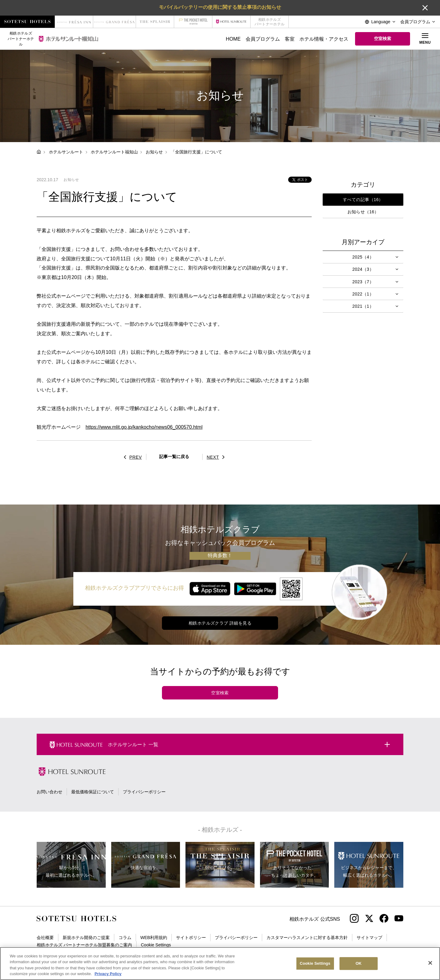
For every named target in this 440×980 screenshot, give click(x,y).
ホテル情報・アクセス (324, 39)
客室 (290, 39)
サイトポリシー (191, 938)
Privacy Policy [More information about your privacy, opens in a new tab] (108, 974)
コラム (125, 938)
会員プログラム (263, 39)
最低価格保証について (93, 792)
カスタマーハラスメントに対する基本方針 (307, 938)
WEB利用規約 (154, 938)
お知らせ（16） (363, 212)
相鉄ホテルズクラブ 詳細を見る (220, 623)
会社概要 (45, 938)
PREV (131, 457)
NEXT (217, 457)
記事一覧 (174, 457)
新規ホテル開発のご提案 (86, 938)
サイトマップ (369, 938)
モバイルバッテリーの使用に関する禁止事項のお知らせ (220, 7)
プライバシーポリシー (144, 792)
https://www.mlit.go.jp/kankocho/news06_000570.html (144, 427)
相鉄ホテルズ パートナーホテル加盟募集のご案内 (84, 945)
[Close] (430, 963)
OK (359, 963)
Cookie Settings (156, 945)
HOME (233, 39)
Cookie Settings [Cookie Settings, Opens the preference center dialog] (315, 963)
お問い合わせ (50, 792)
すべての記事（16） (363, 200)
